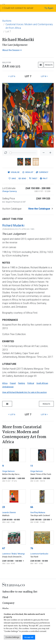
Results (49, 65)
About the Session (12, 50)
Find (5, 597)
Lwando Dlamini (9, 512)
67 (4, 548)
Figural (13, 383)
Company (8, 603)
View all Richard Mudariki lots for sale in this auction (24, 392)
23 (4, 507)
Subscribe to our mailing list (20, 592)
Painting (22, 383)
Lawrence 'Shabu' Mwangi (13, 554)
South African (42, 383)
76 (32, 548)
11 (32, 466)
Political (31, 383)
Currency (42, 172)
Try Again (49, 8)
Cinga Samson (8, 471)
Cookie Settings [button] (12, 637)
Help (5, 609)
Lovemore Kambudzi (39, 554)
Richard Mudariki (13, 225)
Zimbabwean (8, 387)
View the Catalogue (39, 209)
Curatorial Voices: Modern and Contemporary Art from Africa (29, 26)
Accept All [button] (29, 637)
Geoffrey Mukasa (38, 512)
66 (32, 507)
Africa (5, 383)
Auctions (7, 21)
